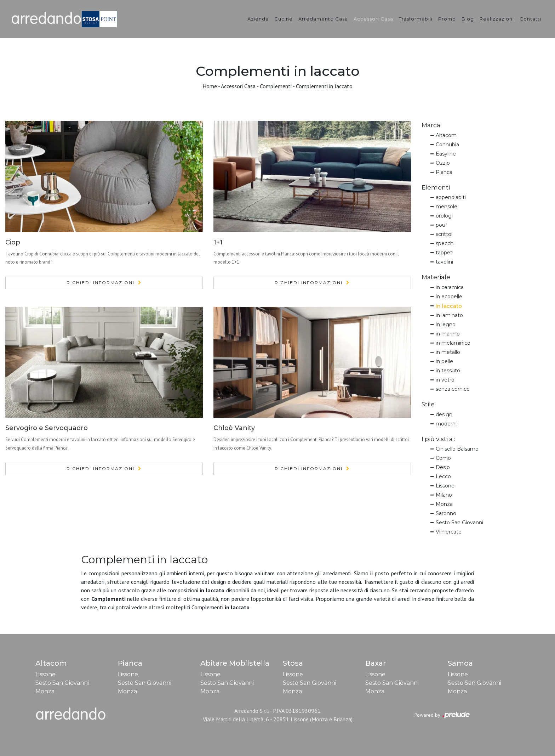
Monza (444, 504)
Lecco (443, 476)
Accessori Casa (373, 19)
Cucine (284, 19)
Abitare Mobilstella (235, 663)
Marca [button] (431, 125)
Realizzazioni (497, 19)
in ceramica (450, 287)
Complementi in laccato (324, 86)
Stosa (293, 663)
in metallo (448, 352)
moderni (446, 424)
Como (443, 458)
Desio (443, 467)
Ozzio (443, 163)
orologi (444, 216)
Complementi (276, 86)
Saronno (446, 513)
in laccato (449, 306)
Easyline (446, 154)
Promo (447, 19)
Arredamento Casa (323, 19)
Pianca (444, 172)
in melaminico (453, 343)
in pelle (444, 361)
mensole (447, 207)
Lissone (445, 486)
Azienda (258, 19)
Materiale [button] (436, 277)
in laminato (449, 315)
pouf (441, 225)
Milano (444, 495)
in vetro (445, 380)
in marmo (448, 334)
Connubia (447, 145)
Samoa (460, 663)
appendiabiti (451, 197)
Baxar (376, 663)
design (444, 414)
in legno (446, 325)
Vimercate (449, 532)
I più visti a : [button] (438, 439)
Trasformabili (416, 19)
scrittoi (444, 234)
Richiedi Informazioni (101, 283)
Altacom (446, 135)
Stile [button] (428, 404)
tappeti (445, 253)
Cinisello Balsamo (457, 449)
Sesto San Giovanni (459, 523)
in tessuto (448, 371)
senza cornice (453, 389)
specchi (445, 243)
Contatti (530, 19)
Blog (468, 19)
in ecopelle (449, 297)
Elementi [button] (436, 187)
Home (210, 86)
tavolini (444, 262)
